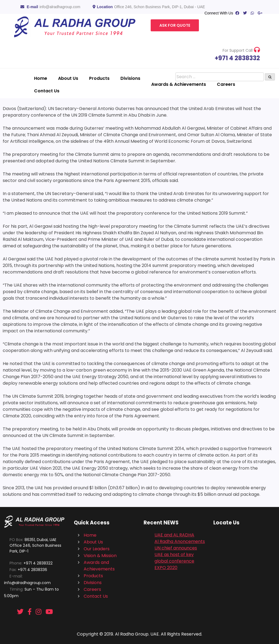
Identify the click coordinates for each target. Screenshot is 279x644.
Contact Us (47, 91)
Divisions (130, 78)
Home (41, 78)
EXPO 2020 (166, 568)
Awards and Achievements (99, 566)
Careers (226, 84)
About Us (68, 78)
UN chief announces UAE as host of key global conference (176, 555)
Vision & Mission (100, 556)
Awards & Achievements (179, 84)
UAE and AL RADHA (174, 535)
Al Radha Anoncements (180, 541)
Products (99, 78)
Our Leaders (97, 549)
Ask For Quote (175, 25)
